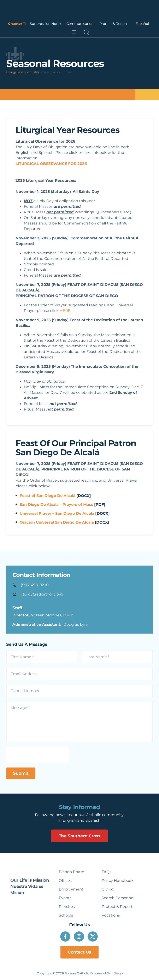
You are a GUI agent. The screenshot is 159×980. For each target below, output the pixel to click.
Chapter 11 (17, 24)
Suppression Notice (46, 24)
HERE (65, 311)
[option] (142, 24)
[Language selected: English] (142, 24)
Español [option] (142, 24)
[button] (74, 32)
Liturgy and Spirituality (23, 72)
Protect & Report (113, 24)
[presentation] (38, 755)
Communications (81, 24)
